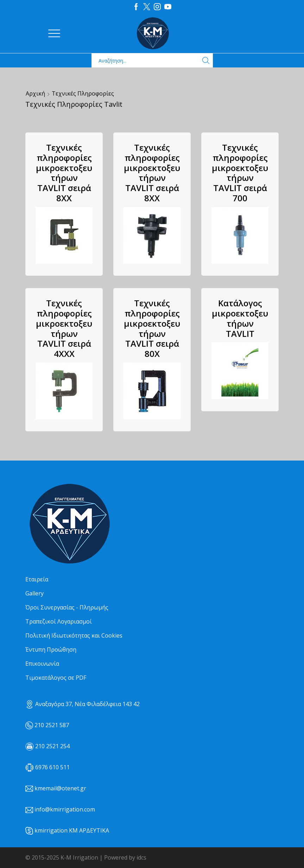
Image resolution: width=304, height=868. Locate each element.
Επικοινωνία (42, 664)
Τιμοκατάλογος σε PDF (56, 678)
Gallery (34, 593)
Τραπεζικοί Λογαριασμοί (59, 621)
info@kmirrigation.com (65, 809)
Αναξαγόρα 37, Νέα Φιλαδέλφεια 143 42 (83, 704)
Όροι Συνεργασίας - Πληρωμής (67, 607)
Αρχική (35, 93)
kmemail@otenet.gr (60, 788)
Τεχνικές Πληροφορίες (83, 93)
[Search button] (206, 60)
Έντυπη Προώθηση (51, 650)
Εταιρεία (37, 579)
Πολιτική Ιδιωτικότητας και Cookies (74, 635)
